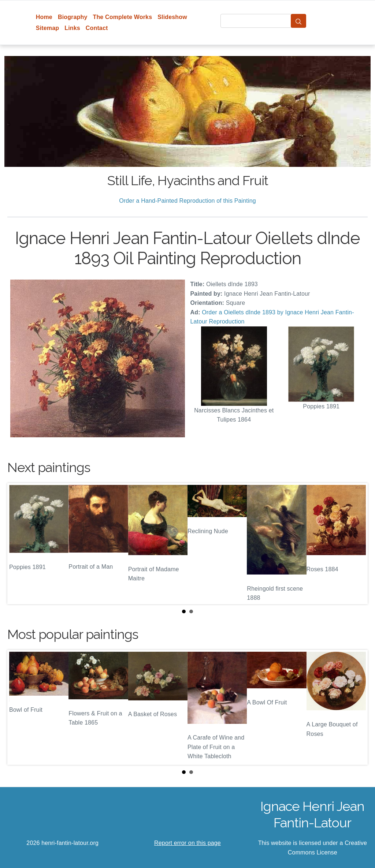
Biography (73, 17)
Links (72, 28)
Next (356, 544)
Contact (97, 28)
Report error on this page (187, 843)
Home (44, 17)
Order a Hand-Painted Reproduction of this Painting (187, 201)
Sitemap (47, 28)
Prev (19, 544)
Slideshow (172, 17)
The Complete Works (122, 17)
